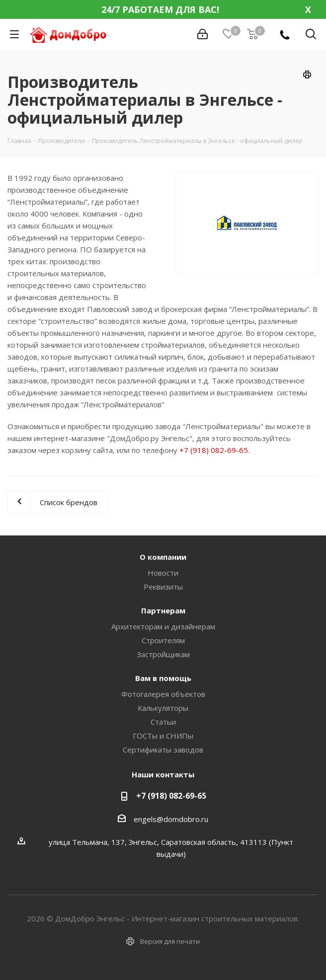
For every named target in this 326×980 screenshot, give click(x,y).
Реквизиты (163, 587)
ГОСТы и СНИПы (163, 736)
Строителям (163, 640)
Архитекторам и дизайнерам (163, 626)
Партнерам (163, 610)
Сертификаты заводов (163, 750)
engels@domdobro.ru (171, 819)
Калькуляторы (163, 708)
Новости (163, 573)
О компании (163, 557)
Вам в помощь (163, 678)
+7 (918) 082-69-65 (214, 450)
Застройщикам (163, 654)
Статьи (163, 722)
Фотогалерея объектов (163, 694)
